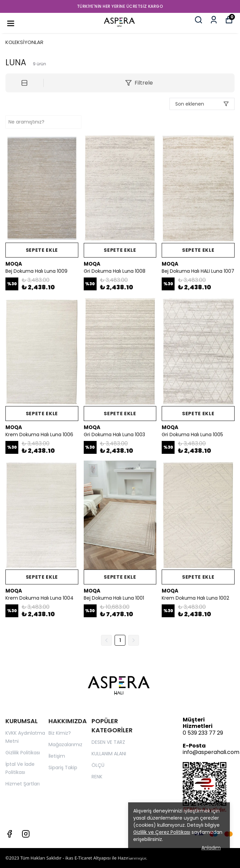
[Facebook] (9, 834)
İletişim (57, 756)
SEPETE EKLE (42, 250)
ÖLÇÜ (98, 765)
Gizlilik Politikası (23, 753)
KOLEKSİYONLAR (24, 42)
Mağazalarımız (65, 744)
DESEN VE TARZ (108, 742)
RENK (97, 777)
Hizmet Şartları (23, 784)
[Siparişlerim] (214, 20)
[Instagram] (26, 834)
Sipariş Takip (63, 767)
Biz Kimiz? (60, 733)
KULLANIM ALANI (109, 754)
